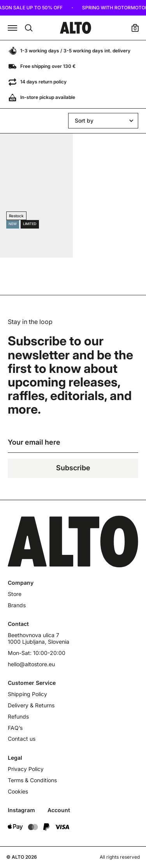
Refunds (18, 717)
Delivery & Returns (31, 705)
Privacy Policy (26, 769)
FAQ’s (15, 728)
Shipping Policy (27, 694)
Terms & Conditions (32, 780)
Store (15, 594)
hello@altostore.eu (31, 664)
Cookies (18, 792)
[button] (12, 28)
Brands (17, 605)
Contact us (22, 739)
